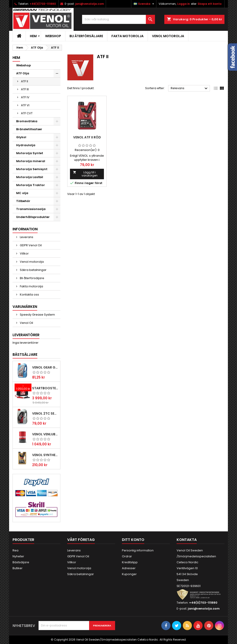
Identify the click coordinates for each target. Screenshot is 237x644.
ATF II (24, 81)
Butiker (18, 568)
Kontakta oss (29, 295)
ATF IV (25, 97)
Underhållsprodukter (33, 217)
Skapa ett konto (210, 4)
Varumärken (25, 307)
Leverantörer (26, 335)
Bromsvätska (27, 121)
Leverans (26, 237)
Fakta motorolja (128, 36)
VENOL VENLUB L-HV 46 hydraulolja (45, 434)
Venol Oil (26, 323)
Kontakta (187, 540)
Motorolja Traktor (31, 185)
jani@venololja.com (90, 4)
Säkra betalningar (33, 270)
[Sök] (118, 19)
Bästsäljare (25, 354)
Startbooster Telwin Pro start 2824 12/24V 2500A (45, 388)
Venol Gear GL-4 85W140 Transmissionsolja (45, 367)
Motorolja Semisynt (32, 169)
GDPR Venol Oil (30, 245)
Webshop (53, 36)
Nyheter (18, 556)
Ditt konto (133, 540)
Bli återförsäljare (86, 36)
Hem (33, 36)
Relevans (190, 88)
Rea (15, 550)
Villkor (24, 253)
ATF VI (25, 105)
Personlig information (138, 550)
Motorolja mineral (31, 161)
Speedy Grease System (37, 315)
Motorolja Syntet (30, 153)
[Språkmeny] (144, 4)
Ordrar (127, 556)
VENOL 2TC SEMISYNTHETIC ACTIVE (45, 413)
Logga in (184, 4)
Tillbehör (23, 201)
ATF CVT (27, 113)
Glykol (21, 137)
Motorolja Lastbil (30, 177)
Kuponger (129, 574)
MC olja (22, 193)
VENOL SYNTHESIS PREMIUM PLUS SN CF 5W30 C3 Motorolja (45, 455)
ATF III (25, 89)
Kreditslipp (130, 562)
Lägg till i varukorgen (85, 174)
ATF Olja (23, 73)
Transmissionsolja (31, 209)
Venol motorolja (168, 36)
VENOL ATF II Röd (87, 137)
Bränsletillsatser (29, 129)
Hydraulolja (26, 145)
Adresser (129, 568)
